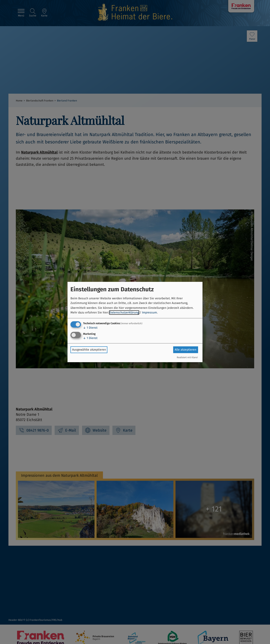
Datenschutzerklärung (124, 313)
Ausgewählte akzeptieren (89, 350)
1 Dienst (90, 328)
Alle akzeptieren (186, 350)
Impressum (149, 313)
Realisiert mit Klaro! (187, 357)
